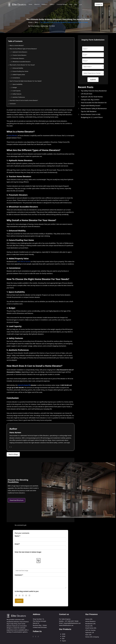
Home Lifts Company (92, 637)
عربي (80, 4)
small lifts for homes (24, 261)
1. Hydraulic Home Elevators (19, 52)
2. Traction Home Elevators (19, 55)
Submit (19, 601)
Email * (17, 544)
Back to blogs (13, 454)
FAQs (71, 4)
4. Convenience (16, 78)
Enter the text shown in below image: (28, 552)
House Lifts (89, 626)
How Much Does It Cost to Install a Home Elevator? (24, 100)
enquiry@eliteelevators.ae (72, 623)
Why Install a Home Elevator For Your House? (22, 65)
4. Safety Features (16, 94)
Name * (17, 536)
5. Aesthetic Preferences (18, 97)
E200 (64, 636)
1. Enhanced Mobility (17, 68)
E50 (63, 638)
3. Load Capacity (16, 91)
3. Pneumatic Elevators (18, 58)
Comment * (19, 575)
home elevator (13, 135)
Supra (64, 641)
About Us (37, 4)
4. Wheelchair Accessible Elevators (21, 62)
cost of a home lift (24, 385)
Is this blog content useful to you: (27, 591)
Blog (76, 4)
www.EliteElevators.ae (66, 625)
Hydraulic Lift (90, 632)
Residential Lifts (90, 624)
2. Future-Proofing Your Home (20, 71)
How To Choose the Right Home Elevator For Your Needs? (26, 81)
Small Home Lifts (91, 628)
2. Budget (14, 87)
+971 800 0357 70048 (71, 621)
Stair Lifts (88, 635)
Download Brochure (17, 500)
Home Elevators (90, 621)
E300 (64, 634)
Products (44, 4)
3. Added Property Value (18, 75)
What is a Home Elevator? (17, 45)
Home (30, 4)
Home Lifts (89, 619)
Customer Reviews (62, 4)
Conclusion (13, 104)
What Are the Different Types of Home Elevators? (23, 49)
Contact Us (99, 4)
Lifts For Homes (90, 630)
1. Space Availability (17, 84)
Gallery (52, 4)
